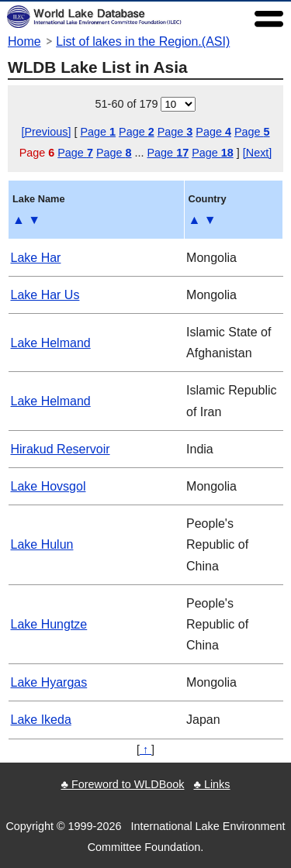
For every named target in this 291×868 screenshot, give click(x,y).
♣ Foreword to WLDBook (122, 784)
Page (98, 132)
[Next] (258, 153)
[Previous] (46, 132)
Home (24, 41)
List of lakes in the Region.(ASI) (143, 41)
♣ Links (211, 784)
